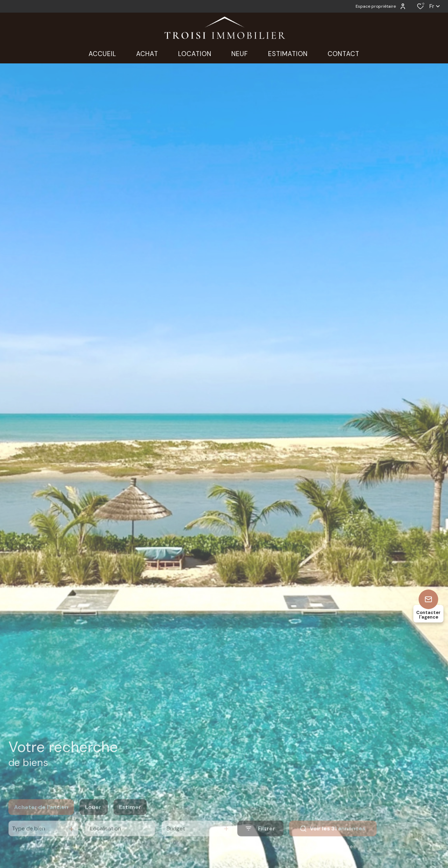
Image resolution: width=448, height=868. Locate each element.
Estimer (130, 817)
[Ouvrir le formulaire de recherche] (260, 839)
